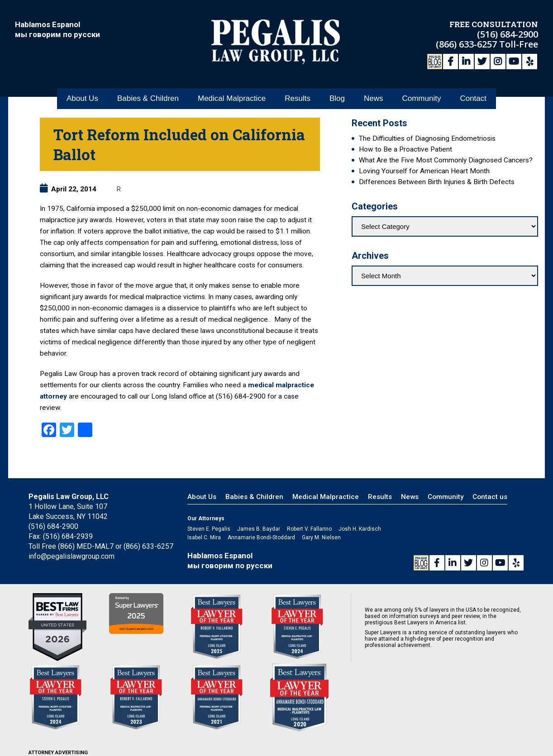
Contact (473, 99)
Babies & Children (148, 99)
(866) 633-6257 (467, 44)
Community (421, 99)
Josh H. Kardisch (360, 529)
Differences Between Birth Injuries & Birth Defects (437, 182)
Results (298, 99)
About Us (82, 99)
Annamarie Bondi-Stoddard (261, 537)
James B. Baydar (259, 529)
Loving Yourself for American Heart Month (424, 171)
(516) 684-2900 (508, 34)
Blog (337, 99)
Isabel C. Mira (204, 537)
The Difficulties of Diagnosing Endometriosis (427, 138)
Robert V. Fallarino (309, 529)
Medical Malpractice (232, 99)
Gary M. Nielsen (321, 537)
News (374, 99)
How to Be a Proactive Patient (405, 149)
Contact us (490, 497)
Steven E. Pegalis (209, 529)
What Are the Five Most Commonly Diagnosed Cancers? (446, 160)
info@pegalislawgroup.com (72, 556)
